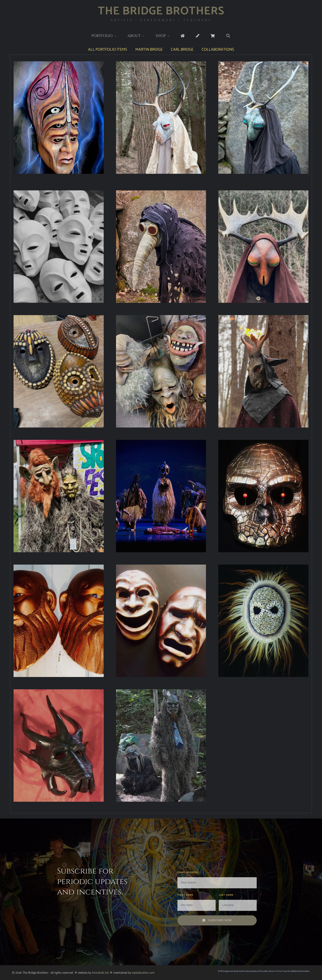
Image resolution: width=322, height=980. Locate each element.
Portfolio (107, 36)
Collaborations (218, 50)
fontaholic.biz (101, 973)
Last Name (227, 895)
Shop (165, 36)
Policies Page (281, 971)
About (139, 36)
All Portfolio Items (108, 50)
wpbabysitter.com (143, 973)
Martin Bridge (149, 50)
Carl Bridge (182, 50)
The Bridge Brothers (161, 11)
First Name (186, 895)
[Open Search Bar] (228, 36)
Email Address (189, 872)
